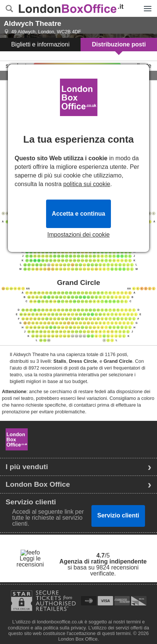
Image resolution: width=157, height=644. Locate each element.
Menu (146, 4)
